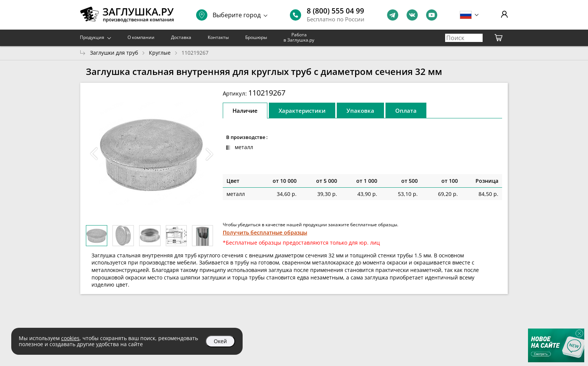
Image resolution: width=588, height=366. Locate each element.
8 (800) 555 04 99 (335, 11)
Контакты (218, 37)
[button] (209, 154)
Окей (220, 341)
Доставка (181, 37)
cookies (70, 338)
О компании (141, 37)
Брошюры (256, 37)
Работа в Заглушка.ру (299, 37)
